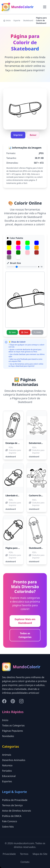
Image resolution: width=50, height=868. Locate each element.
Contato (25, 862)
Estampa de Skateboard (17, 443)
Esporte (17, 20)
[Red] (18, 243)
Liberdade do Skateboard (18, 496)
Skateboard (28, 20)
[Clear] (25, 332)
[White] (18, 257)
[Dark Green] (18, 252)
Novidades (8, 736)
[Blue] (37, 243)
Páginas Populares (13, 731)
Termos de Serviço (12, 805)
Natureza (7, 765)
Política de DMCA (12, 816)
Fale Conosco (10, 821)
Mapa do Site (40, 854)
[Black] (9, 243)
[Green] (27, 243)
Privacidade (9, 854)
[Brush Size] (22, 267)
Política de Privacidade (15, 800)
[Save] (12, 332)
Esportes (7, 781)
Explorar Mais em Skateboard (25, 621)
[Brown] (37, 252)
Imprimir (18, 135)
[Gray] (9, 257)
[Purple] (9, 252)
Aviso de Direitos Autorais (17, 811)
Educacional (9, 776)
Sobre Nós (8, 827)
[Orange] (37, 248)
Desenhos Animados (14, 760)
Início (7, 20)
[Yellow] (9, 248)
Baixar (33, 135)
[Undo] (37, 332)
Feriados (7, 771)
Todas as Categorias (25, 635)
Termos (24, 854)
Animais (7, 755)
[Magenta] (18, 248)
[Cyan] (27, 248)
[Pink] (27, 252)
